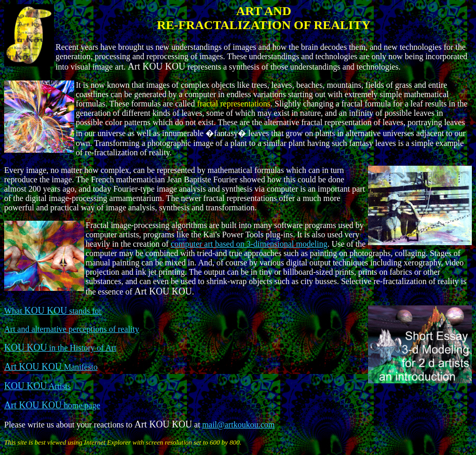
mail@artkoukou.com (239, 425)
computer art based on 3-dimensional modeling (249, 244)
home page (52, 405)
